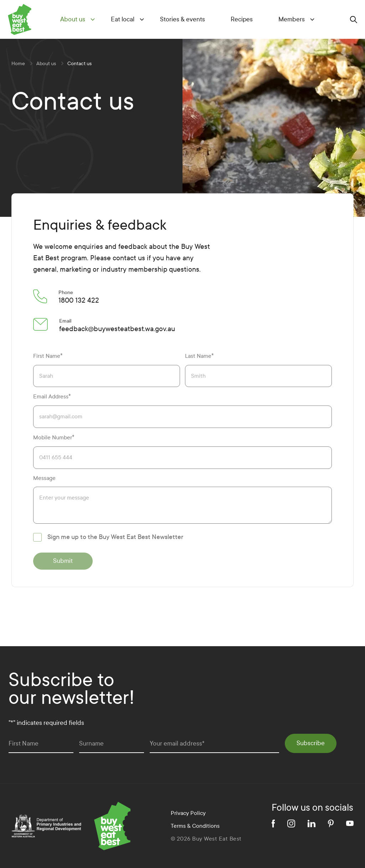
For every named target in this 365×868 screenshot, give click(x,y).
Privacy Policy (188, 813)
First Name (48, 356)
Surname (91, 744)
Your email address (177, 744)
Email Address (52, 396)
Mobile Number (54, 437)
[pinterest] (331, 823)
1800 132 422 (79, 300)
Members (292, 19)
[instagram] (291, 823)
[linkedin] (312, 823)
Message (44, 478)
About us (73, 19)
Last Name (199, 356)
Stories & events (182, 19)
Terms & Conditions (195, 826)
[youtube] (350, 823)
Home (18, 64)
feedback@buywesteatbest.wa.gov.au (117, 329)
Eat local (123, 19)
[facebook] (273, 823)
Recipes (242, 19)
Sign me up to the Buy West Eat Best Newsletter (115, 537)
